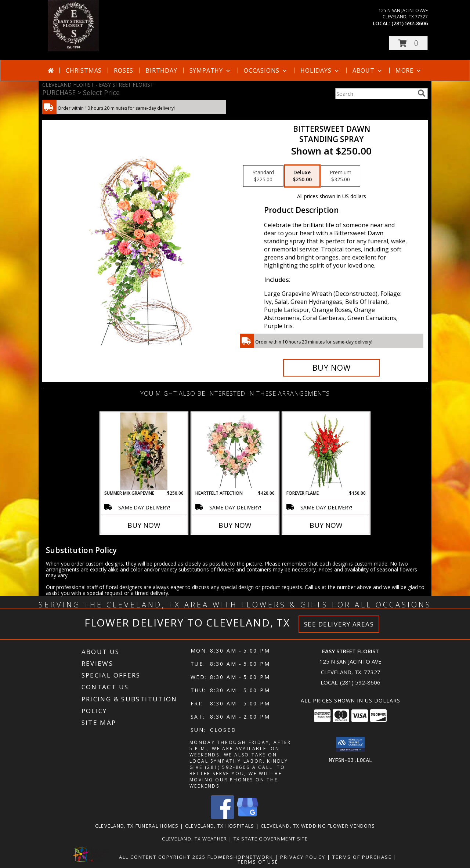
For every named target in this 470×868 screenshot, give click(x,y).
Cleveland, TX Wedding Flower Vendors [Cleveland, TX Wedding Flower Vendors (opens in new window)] (318, 826)
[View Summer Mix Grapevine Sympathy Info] (144, 451)
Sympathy (211, 70)
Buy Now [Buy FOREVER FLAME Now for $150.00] (326, 525)
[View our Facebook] (223, 817)
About (368, 70)
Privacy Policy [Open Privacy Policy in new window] (303, 857)
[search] (422, 93)
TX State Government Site (271, 839)
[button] (408, 43)
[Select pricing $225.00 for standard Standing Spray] (263, 176)
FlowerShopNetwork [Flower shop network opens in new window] (240, 857)
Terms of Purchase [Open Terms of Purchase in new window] (362, 857)
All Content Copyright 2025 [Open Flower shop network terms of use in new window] (162, 857)
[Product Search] (375, 94)
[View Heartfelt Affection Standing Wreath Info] (235, 451)
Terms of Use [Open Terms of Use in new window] (258, 862)
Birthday (161, 70)
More (409, 70)
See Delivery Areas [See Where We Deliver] (339, 624)
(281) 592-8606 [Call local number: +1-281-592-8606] (410, 23)
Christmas (84, 70)
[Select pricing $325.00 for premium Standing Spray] (341, 176)
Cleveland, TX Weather (194, 839)
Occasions (266, 70)
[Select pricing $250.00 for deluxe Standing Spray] (302, 176)
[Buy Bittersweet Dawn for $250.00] (331, 368)
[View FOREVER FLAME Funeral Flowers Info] (326, 451)
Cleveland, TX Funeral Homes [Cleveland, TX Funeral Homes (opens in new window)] (137, 826)
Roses (124, 70)
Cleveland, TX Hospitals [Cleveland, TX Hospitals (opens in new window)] (220, 826)
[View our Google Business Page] (247, 817)
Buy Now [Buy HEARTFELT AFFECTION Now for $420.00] (235, 525)
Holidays (320, 70)
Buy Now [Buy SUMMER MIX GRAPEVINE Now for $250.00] (144, 525)
